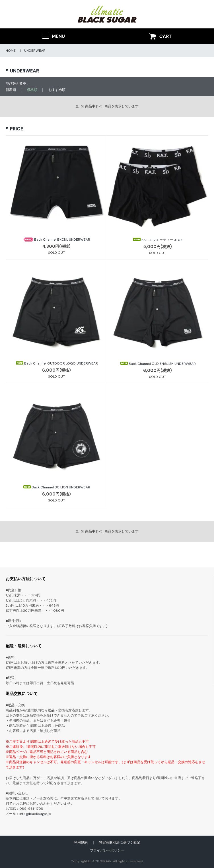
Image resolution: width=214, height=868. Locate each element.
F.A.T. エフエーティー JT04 (158, 240)
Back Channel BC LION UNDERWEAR (56, 487)
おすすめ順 (57, 90)
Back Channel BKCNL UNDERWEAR (56, 240)
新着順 (11, 90)
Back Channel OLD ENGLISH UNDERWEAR (158, 364)
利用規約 (81, 842)
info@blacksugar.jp (35, 814)
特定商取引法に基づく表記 (120, 842)
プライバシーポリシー (107, 850)
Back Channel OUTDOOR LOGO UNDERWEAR (56, 363)
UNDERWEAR (35, 51)
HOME (11, 51)
